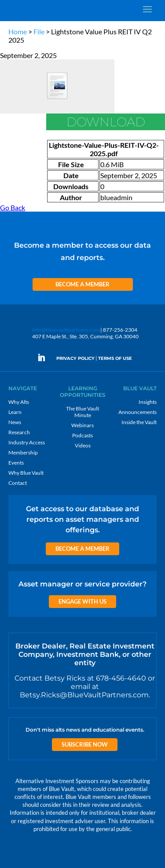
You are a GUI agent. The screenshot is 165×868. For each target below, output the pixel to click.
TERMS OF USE (115, 358)
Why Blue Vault (26, 473)
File (39, 31)
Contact (18, 483)
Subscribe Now (85, 744)
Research (19, 432)
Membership (23, 452)
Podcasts (82, 435)
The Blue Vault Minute (82, 412)
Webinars (82, 425)
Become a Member (82, 284)
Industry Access (27, 442)
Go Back (13, 207)
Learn (15, 412)
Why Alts (19, 402)
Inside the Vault (139, 422)
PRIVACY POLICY (75, 358)
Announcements (137, 412)
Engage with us (82, 601)
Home (18, 31)
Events (16, 463)
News (15, 422)
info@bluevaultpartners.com (66, 330)
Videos (83, 445)
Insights (148, 402)
